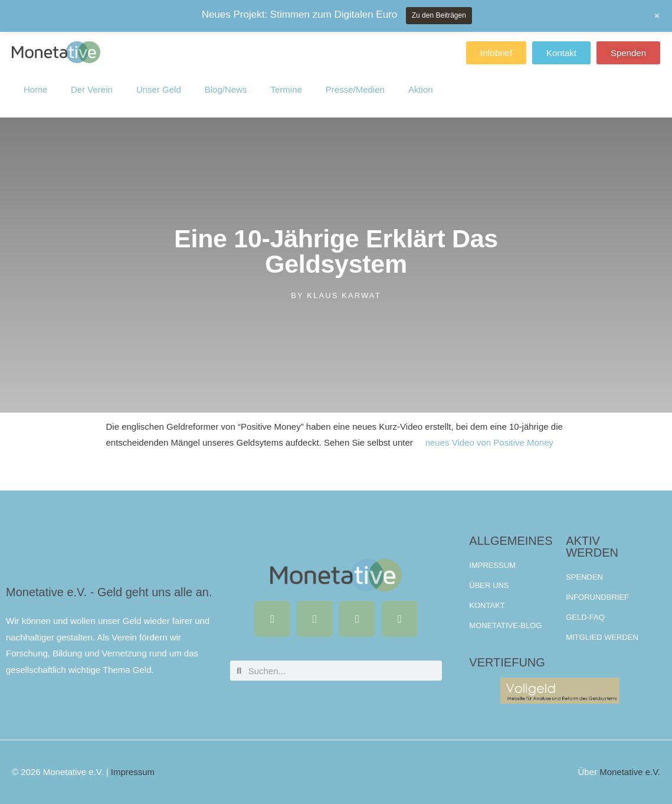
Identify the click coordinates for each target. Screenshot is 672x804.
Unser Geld (159, 80)
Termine (286, 80)
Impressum (133, 772)
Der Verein (92, 80)
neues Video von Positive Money (489, 442)
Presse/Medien (355, 80)
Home (35, 80)
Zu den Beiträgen (439, 15)
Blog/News (226, 80)
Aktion (421, 80)
